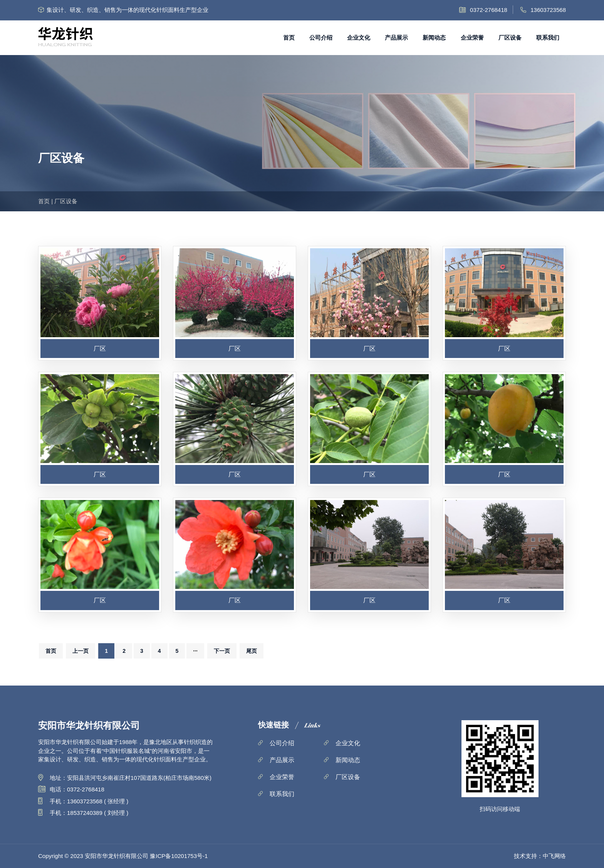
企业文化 (359, 38)
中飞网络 (554, 856)
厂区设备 (510, 38)
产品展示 (396, 38)
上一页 (81, 651)
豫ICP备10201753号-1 (179, 856)
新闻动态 (434, 38)
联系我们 (548, 38)
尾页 (252, 651)
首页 (289, 38)
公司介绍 (321, 38)
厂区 (100, 349)
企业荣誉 (472, 38)
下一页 (222, 651)
